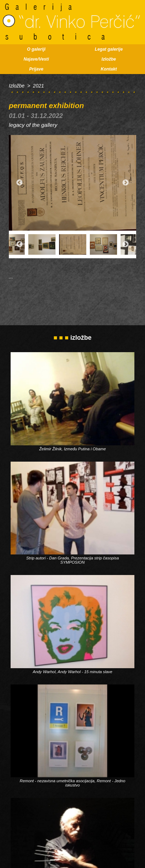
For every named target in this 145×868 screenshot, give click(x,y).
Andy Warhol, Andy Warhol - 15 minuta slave (72, 672)
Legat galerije (109, 49)
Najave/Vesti (36, 59)
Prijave (36, 69)
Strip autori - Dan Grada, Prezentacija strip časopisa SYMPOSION (72, 560)
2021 (38, 86)
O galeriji (36, 49)
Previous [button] (19, 183)
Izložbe (109, 59)
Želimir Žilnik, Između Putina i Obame (73, 449)
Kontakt (109, 69)
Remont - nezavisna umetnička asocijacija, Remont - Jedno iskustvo (73, 783)
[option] (72, 183)
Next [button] (126, 183)
